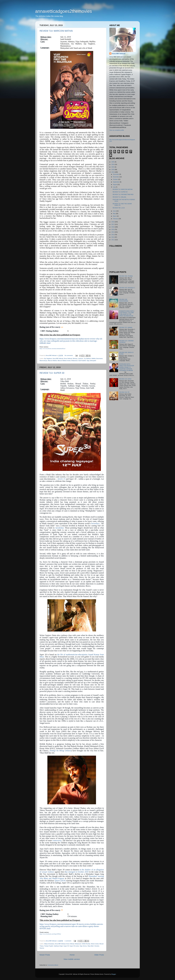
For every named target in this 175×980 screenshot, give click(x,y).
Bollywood (78, 944)
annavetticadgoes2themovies (64, 11)
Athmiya (75, 358)
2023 (113, 167)
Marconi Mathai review (64, 361)
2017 (113, 224)
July (114, 187)
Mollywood (74, 361)
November (116, 177)
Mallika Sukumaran (97, 358)
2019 (113, 172)
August (115, 184)
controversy (57, 840)
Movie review (95, 944)
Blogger (114, 974)
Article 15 (61, 479)
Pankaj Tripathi (49, 946)
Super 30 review (74, 946)
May (114, 214)
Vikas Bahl (90, 946)
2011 (113, 240)
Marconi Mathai (52, 361)
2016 (113, 227)
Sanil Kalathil (82, 361)
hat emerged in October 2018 (77, 872)
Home (72, 955)
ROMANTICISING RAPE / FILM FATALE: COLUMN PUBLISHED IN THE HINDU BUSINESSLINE (127, 313)
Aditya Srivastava (49, 944)
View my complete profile (117, 130)
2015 (113, 229)
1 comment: (68, 941)
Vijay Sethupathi (91, 361)
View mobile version (72, 959)
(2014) (60, 881)
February (116, 219)
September (116, 182)
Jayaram (81, 358)
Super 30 (66, 946)
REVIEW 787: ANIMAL (126, 327)
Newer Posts (45, 955)
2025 (113, 162)
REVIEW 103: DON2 (125, 379)
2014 (113, 232)
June (115, 211)
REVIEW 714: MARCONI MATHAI (56, 31)
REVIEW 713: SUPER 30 (52, 373)
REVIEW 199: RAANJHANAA (124, 300)
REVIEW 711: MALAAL (119, 197)
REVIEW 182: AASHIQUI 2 (127, 288)
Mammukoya (43, 361)
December (116, 174)
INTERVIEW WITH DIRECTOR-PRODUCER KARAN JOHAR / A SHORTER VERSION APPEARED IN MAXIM (127, 367)
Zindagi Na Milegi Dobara (60, 751)
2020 (113, 170)
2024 (113, 164)
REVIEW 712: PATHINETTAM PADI (123, 194)
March (115, 216)
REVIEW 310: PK (124, 392)
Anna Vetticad (68, 358)
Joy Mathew (87, 358)
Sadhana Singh (58, 946)
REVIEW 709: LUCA (119, 208)
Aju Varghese (48, 358)
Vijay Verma (83, 946)
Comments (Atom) (53, 965)
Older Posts (99, 955)
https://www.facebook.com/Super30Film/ (50, 934)
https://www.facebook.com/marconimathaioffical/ (52, 349)
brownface (96, 523)
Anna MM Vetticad (58, 358)
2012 (113, 237)
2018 (113, 222)
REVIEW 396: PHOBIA (126, 276)
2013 (113, 235)
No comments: (69, 355)
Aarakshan (59, 528)
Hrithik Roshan (86, 944)
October (116, 179)
